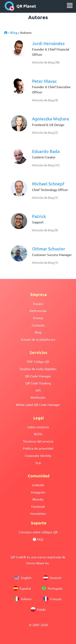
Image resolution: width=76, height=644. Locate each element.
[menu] (70, 5)
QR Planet (20, 6)
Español (22, 588)
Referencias (38, 311)
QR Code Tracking (38, 383)
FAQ (38, 539)
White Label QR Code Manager (38, 405)
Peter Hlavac (44, 81)
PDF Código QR (38, 361)
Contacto (38, 325)
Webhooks (38, 397)
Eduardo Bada (46, 151)
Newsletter (38, 513)
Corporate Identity (38, 455)
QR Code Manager (38, 376)
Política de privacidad (38, 448)
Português (52, 588)
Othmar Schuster (49, 249)
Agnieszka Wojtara (50, 119)
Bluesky (38, 499)
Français (52, 599)
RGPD (38, 434)
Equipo (38, 303)
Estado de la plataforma (38, 339)
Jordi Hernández (48, 43)
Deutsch (52, 578)
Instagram (38, 492)
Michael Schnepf (48, 184)
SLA (38, 463)
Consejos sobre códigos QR (38, 532)
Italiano (23, 599)
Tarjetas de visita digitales (38, 369)
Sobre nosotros (38, 427)
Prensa (38, 318)
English (23, 578)
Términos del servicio (38, 441)
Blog (14, 32)
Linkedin (38, 485)
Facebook (38, 506)
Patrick (39, 216)
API (38, 390)
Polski (38, 610)
